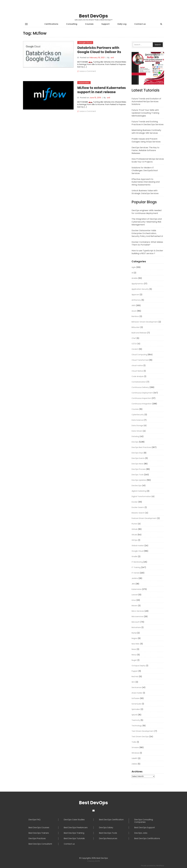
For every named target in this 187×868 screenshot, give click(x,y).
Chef (134, 338)
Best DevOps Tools (108, 833)
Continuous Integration (142, 404)
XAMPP (134, 758)
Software (135, 698)
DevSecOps (137, 486)
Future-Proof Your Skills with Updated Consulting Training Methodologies (145, 113)
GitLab (134, 535)
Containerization (139, 382)
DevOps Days (137, 453)
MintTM (97, 861)
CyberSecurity (138, 415)
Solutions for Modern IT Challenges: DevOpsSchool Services (145, 170)
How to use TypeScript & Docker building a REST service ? (147, 252)
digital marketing (139, 491)
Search (158, 45)
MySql (134, 633)
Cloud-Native (137, 371)
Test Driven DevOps (140, 737)
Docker (135, 502)
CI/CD (134, 344)
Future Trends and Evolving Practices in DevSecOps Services (148, 123)
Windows (135, 753)
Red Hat (135, 677)
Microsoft (136, 622)
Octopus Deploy (139, 666)
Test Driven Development (143, 731)
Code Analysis (138, 376)
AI (132, 273)
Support (105, 24)
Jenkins (135, 578)
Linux (134, 600)
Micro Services (138, 611)
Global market (138, 546)
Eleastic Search (138, 513)
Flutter (134, 524)
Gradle (134, 556)
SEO (133, 682)
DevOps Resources (108, 838)
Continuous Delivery (140, 387)
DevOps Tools (138, 475)
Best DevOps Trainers (39, 833)
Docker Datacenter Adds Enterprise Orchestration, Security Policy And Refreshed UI (147, 233)
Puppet (135, 671)
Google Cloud (85, 43)
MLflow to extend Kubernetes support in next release (102, 90)
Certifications (51, 24)
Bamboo (135, 316)
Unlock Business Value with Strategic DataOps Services (145, 192)
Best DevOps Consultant (40, 844)
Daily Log (122, 24)
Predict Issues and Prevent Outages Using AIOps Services (146, 140)
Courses (89, 24)
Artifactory (136, 300)
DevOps (135, 442)
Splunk (134, 715)
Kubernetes (84, 83)
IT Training (136, 567)
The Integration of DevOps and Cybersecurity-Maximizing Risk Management (147, 222)
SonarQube (136, 704)
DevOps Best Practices (141, 447)
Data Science (137, 420)
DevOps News (137, 464)
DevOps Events (138, 458)
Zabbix (134, 764)
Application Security (140, 289)
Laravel (135, 595)
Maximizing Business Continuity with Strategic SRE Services (146, 132)
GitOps (135, 540)
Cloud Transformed (140, 360)
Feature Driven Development (144, 518)
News (134, 649)
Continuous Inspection (141, 398)
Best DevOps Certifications (147, 838)
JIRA (133, 584)
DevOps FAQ (35, 820)
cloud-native (137, 365)
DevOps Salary (106, 828)
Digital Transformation (141, 496)
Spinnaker (136, 709)
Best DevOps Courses (39, 828)
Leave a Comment (88, 71)
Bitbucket (136, 327)
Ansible (135, 278)
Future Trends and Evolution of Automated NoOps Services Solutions (146, 102)
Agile (134, 267)
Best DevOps (93, 16)
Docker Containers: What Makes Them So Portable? (147, 243)
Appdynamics (138, 284)
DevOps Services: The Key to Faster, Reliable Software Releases (145, 150)
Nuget (134, 660)
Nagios (134, 638)
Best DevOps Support (145, 828)
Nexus (134, 655)
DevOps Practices (37, 838)
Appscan (135, 295)
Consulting (72, 24)
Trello (134, 742)
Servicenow (137, 687)
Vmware (135, 747)
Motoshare (136, 627)
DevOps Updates (139, 480)
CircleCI (135, 349)
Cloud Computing (139, 355)
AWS (134, 305)
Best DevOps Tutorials (74, 838)
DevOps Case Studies (74, 820)
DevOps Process (139, 469)
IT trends (135, 573)
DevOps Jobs (141, 833)
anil (112, 58)
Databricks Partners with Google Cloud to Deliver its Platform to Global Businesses (102, 52)
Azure (134, 311)
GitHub (134, 529)
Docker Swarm (138, 507)
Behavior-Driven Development (145, 322)
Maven (134, 606)
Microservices (137, 616)
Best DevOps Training (74, 833)
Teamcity (136, 720)
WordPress (160, 866)
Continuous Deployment (142, 393)
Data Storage (137, 426)
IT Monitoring (137, 562)
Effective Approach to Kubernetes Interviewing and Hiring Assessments (146, 182)
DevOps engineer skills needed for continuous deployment (146, 212)
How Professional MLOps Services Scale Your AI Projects (148, 160)
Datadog (135, 436)
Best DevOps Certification (111, 820)
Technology (137, 726)
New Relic (136, 644)
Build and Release (139, 333)
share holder (137, 693)
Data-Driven (137, 431)
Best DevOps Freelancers (76, 828)
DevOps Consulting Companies (144, 821)
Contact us (140, 24)
